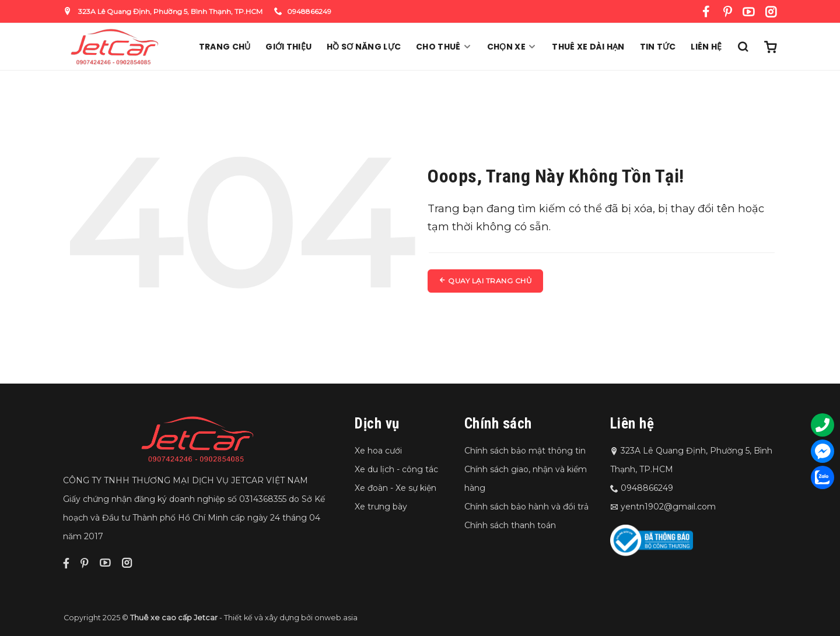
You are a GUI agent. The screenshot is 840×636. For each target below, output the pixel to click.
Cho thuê (444, 47)
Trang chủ (225, 47)
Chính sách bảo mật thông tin (525, 451)
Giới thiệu (288, 47)
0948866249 (303, 11)
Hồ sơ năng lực (364, 47)
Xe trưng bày (381, 507)
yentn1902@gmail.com (668, 507)
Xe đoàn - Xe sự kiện (395, 488)
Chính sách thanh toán (510, 525)
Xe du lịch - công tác (396, 469)
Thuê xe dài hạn (588, 47)
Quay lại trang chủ (485, 281)
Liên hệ (706, 47)
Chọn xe (512, 47)
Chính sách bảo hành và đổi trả (526, 507)
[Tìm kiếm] (743, 47)
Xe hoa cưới (378, 451)
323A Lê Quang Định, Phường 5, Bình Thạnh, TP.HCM (163, 11)
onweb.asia (336, 618)
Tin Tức (658, 47)
